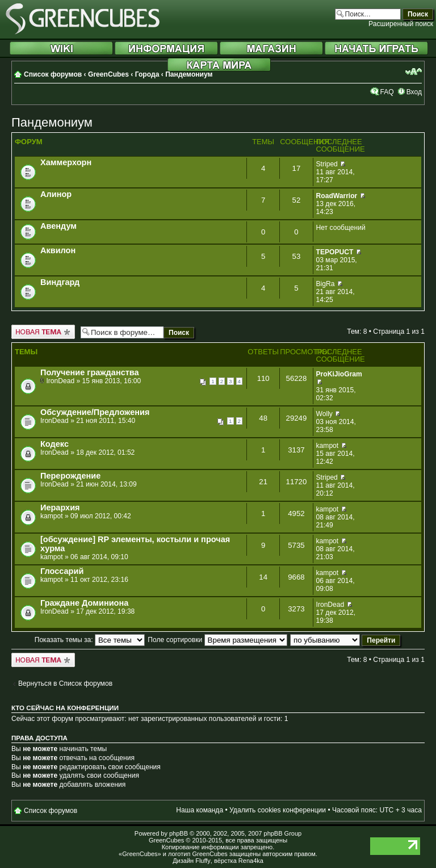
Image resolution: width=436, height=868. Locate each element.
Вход (414, 92)
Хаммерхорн (66, 162)
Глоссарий (62, 571)
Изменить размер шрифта (414, 72)
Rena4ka (251, 861)
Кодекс (54, 444)
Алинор (56, 194)
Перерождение (70, 476)
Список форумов (53, 74)
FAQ (387, 92)
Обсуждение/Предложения (95, 412)
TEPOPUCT (335, 252)
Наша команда (200, 810)
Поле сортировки (217, 640)
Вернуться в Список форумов (65, 684)
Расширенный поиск (401, 24)
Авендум (58, 226)
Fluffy (203, 861)
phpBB (179, 833)
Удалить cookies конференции (278, 810)
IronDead (60, 381)
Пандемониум (189, 74)
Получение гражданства (90, 372)
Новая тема (43, 332)
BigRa (326, 284)
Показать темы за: (90, 640)
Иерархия (60, 508)
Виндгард (60, 282)
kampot (328, 446)
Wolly (324, 414)
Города (147, 74)
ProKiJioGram (339, 374)
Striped (327, 164)
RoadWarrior (337, 196)
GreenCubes (108, 74)
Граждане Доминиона (84, 603)
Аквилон (58, 250)
